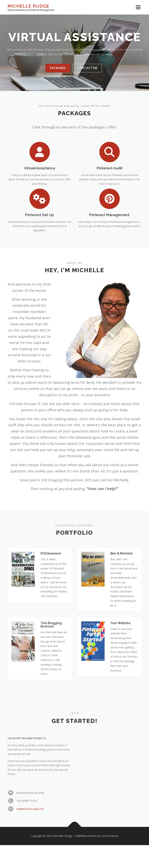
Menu (138, 7)
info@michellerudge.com (30, 839)
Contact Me (87, 81)
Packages (58, 81)
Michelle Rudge (28, 6)
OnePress (82, 859)
